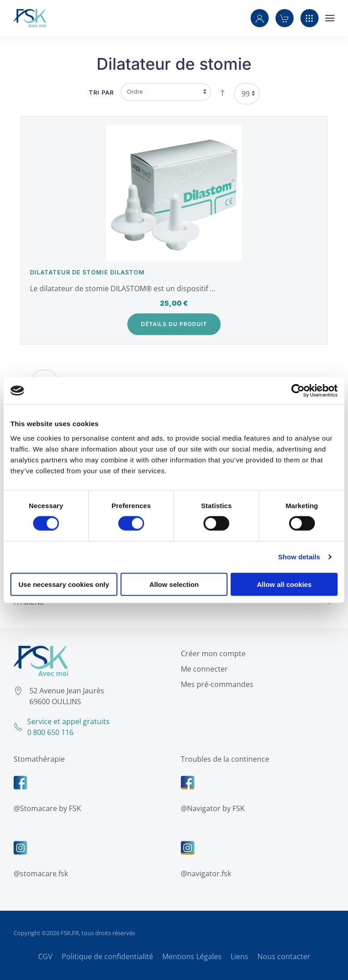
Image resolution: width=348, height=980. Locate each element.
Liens (239, 956)
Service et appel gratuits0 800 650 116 (61, 727)
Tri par (101, 92)
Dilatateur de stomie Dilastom (87, 272)
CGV (45, 956)
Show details (299, 557)
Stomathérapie (38, 759)
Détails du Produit (174, 324)
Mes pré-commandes (216, 684)
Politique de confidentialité (107, 956)
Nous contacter (284, 956)
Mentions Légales (192, 956)
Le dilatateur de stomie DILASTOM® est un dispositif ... (123, 288)
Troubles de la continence (224, 759)
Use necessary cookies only (64, 584)
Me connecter (203, 669)
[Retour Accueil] (30, 18)
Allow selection (174, 584)
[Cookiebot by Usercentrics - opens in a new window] (298, 391)
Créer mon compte (212, 653)
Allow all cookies (284, 584)
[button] (260, 18)
